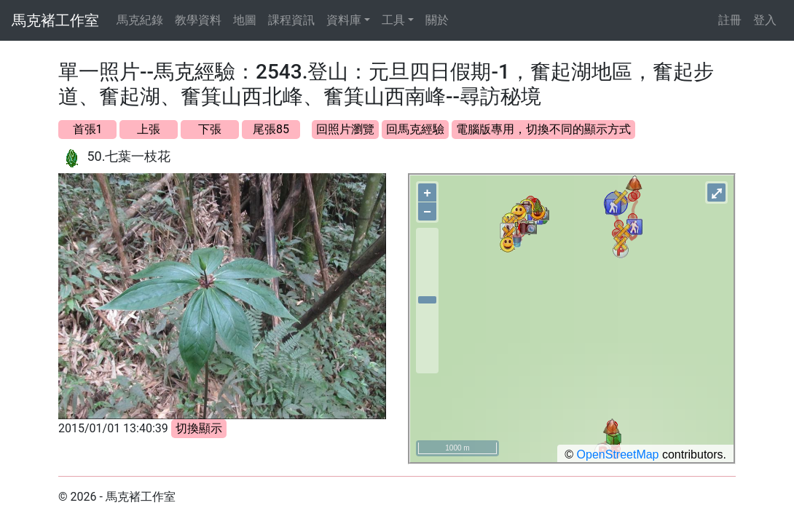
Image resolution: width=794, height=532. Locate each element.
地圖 (245, 20)
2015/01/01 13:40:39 (113, 428)
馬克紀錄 (140, 20)
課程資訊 (291, 20)
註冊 (730, 20)
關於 (437, 20)
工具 (393, 20)
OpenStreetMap (618, 454)
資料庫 (344, 20)
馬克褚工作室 (55, 20)
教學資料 (198, 20)
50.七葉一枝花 (129, 156)
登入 (765, 20)
